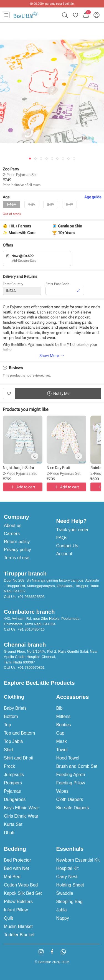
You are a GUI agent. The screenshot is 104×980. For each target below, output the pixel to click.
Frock (9, 766)
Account (64, 554)
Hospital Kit (68, 868)
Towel (62, 750)
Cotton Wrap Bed (21, 885)
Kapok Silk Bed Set (23, 893)
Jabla (62, 910)
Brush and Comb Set (77, 766)
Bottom (11, 716)
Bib (59, 708)
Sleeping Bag (69, 902)
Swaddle (65, 893)
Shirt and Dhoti (19, 758)
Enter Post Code (57, 285)
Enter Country (13, 285)
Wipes (62, 791)
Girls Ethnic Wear (21, 816)
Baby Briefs (15, 708)
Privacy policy (17, 550)
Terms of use (17, 558)
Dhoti (9, 833)
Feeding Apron (71, 775)
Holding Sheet (70, 885)
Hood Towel (68, 758)
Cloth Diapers (70, 799)
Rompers (13, 783)
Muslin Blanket (18, 926)
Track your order (73, 530)
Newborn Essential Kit (78, 860)
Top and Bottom (19, 733)
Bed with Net (17, 868)
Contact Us (67, 546)
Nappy (63, 918)
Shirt (8, 750)
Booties (64, 725)
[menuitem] (6, 15)
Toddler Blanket (19, 935)
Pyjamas (12, 791)
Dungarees (15, 799)
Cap (60, 733)
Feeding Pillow (71, 783)
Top (7, 725)
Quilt (8, 918)
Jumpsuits (14, 775)
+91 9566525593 (31, 597)
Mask (62, 741)
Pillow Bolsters (18, 902)
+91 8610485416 (31, 629)
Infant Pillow (16, 910)
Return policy (17, 542)
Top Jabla (13, 741)
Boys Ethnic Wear (21, 808)
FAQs (62, 538)
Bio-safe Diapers (73, 808)
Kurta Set (13, 824)
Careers (12, 534)
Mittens (64, 716)
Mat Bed (12, 877)
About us (13, 526)
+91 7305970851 (31, 667)
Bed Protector (17, 860)
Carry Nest (67, 877)
